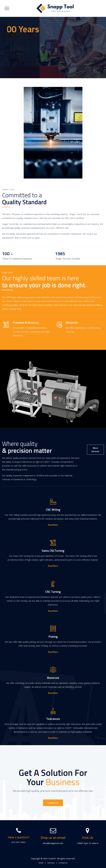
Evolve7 (52, 858)
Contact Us (53, 803)
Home (41, 863)
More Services (95, 450)
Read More (53, 525)
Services (51, 863)
